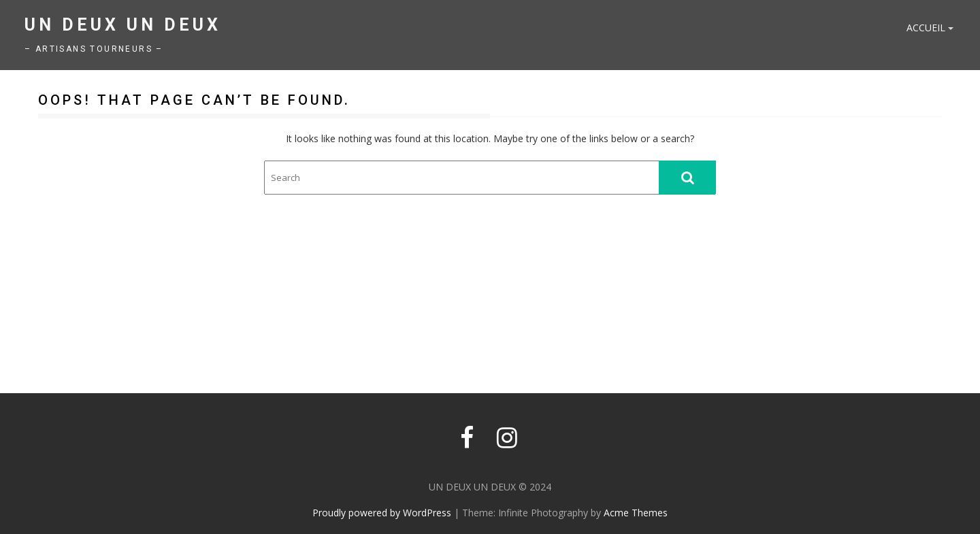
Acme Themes (636, 513)
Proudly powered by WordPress (382, 513)
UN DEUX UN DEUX (123, 25)
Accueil (926, 28)
